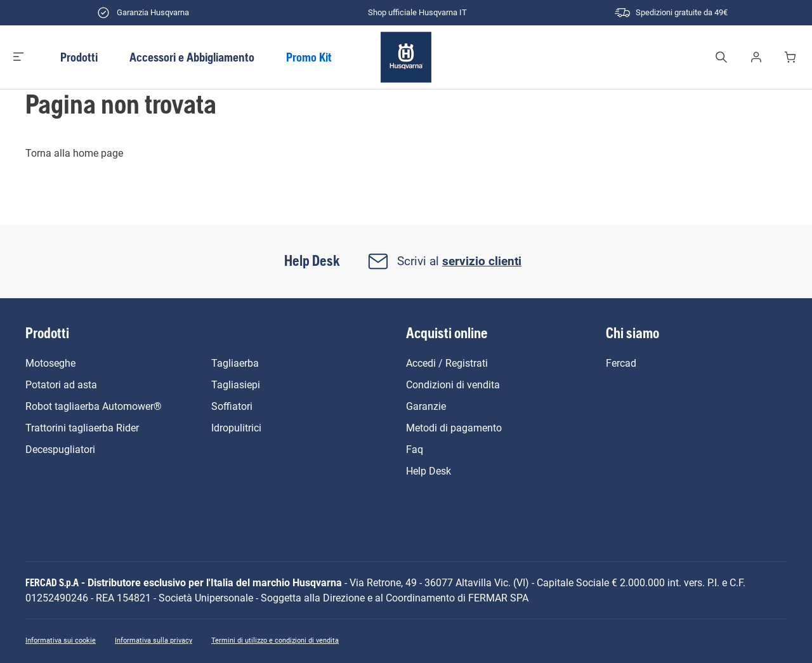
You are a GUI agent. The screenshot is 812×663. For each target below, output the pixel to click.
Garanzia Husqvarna (141, 13)
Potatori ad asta (61, 385)
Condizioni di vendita (453, 385)
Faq (415, 450)
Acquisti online (447, 333)
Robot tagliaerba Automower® (94, 406)
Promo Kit (309, 57)
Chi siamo (632, 333)
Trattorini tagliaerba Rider (82, 428)
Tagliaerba (235, 363)
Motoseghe (50, 363)
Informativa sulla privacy (154, 640)
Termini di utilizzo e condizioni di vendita (275, 640)
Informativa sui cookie (61, 640)
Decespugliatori (60, 450)
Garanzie (426, 406)
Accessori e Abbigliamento (192, 57)
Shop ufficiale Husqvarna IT (406, 13)
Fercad (621, 363)
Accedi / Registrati (447, 363)
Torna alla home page (74, 153)
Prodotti (79, 57)
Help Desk (429, 471)
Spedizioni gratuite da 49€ (670, 13)
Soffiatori (232, 406)
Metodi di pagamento (454, 428)
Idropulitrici (236, 428)
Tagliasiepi (236, 385)
